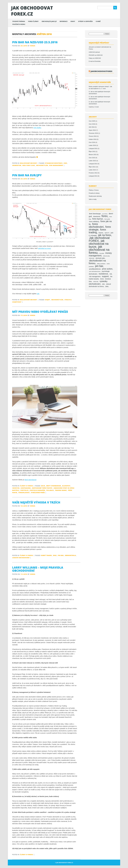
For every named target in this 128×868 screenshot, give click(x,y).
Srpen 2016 (92, 130)
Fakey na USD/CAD (95, 58)
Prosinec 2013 (93, 173)
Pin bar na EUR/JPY (27, 175)
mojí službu (37, 128)
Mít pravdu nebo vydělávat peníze (40, 312)
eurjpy (47, 300)
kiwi (65, 163)
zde (38, 294)
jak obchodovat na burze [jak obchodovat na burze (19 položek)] (99, 244)
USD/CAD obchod (94, 52)
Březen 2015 (93, 155)
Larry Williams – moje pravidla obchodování (38, 569)
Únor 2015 (92, 158)
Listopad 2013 (93, 176)
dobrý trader (46, 555)
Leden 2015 (92, 161)
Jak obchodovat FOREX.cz (32, 11)
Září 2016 (92, 127)
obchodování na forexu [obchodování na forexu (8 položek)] (97, 262)
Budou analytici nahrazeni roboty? (99, 87)
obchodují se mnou (44, 248)
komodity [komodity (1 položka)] (102, 253)
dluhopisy (66, 486)
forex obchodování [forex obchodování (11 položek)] (96, 225)
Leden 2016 (92, 145)
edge (55, 555)
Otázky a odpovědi (85, 21)
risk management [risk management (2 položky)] (95, 277)
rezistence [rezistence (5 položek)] (103, 274)
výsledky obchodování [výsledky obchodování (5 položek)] (98, 283)
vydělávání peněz (38, 493)
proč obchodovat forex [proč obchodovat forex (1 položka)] (95, 271)
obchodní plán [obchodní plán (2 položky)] (100, 258)
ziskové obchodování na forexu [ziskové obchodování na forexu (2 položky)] (100, 285)
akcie (43, 486)
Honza (33, 46)
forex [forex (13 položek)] (105, 216)
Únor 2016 (92, 142)
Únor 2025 (92, 121)
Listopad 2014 (93, 164)
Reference (64, 21)
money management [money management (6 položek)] (100, 254)
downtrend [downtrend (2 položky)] (97, 217)
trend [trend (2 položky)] (102, 279)
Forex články (33, 21)
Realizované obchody (29, 163)
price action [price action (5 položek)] (107, 269)
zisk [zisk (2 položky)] (103, 284)
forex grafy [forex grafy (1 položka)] (107, 219)
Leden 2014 (92, 170)
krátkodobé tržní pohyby (42, 488)
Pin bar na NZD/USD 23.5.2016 (35, 42)
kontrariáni (26, 488)
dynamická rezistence (54, 163)
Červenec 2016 (93, 133)
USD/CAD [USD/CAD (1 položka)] (96, 282)
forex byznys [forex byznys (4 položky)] (98, 219)
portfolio (24, 490)
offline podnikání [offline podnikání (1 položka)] (101, 264)
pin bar (61, 555)
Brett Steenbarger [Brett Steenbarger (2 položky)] (95, 214)
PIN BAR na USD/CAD (96, 55)
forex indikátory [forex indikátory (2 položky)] (94, 222)
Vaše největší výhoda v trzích (36, 502)
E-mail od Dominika (95, 61)
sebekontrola (70, 555)
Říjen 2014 (92, 167)
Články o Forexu (27, 486)
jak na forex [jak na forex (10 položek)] (105, 235)
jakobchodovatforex (101, 71)
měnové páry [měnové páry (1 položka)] (106, 256)
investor (16, 488)
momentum (17, 165)
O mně (98, 21)
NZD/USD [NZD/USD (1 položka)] (92, 258)
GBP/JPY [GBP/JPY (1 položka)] (107, 233)
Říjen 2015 (92, 152)
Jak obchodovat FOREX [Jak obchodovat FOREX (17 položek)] (99, 239)
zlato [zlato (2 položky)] (107, 286)
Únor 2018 (92, 124)
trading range (61, 490)
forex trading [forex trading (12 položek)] (97, 231)
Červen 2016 (93, 136)
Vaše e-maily (93, 199)
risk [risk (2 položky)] (111, 274)
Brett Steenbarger (31, 480)
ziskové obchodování (21, 558)
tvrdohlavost (24, 493)
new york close (29, 165)
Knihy (73, 21)
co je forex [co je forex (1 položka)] (105, 214)
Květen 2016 (93, 139)
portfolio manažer (37, 490)
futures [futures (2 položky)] (101, 233)
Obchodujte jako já (49, 21)
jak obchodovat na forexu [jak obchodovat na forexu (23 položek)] (99, 250)
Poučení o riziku (19, 24)
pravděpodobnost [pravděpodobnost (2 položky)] (95, 269)
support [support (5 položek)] (105, 276)
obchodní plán (42, 165)
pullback (50, 490)
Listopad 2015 (93, 149)
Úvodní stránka (19, 21)
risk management (56, 165)
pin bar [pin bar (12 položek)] (99, 266)
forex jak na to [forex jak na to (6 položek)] (100, 223)
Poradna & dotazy (94, 193)
